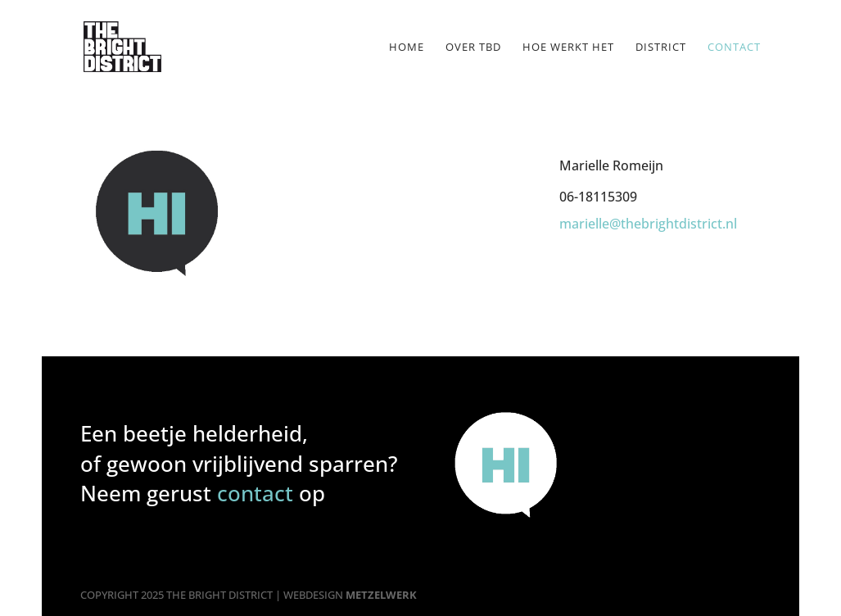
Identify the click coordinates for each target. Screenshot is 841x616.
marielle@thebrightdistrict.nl (648, 224)
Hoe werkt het (568, 48)
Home (407, 48)
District (661, 48)
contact (255, 493)
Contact (734, 48)
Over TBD (473, 48)
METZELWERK (381, 595)
